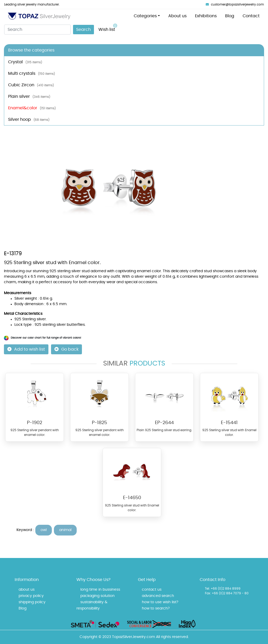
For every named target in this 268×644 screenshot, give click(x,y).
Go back (66, 349)
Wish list (108, 28)
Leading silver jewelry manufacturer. (32, 4)
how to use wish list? (160, 602)
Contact (251, 16)
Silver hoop (29, 119)
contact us (152, 590)
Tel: (207, 589)
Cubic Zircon (31, 85)
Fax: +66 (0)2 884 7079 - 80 (227, 593)
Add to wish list (26, 349)
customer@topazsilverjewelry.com (235, 4)
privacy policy (31, 596)
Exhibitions (206, 16)
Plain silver (29, 96)
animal (65, 530)
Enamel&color (32, 108)
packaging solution (97, 596)
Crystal (25, 62)
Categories (145, 16)
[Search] (37, 30)
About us (177, 16)
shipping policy (32, 602)
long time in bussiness (100, 590)
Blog (230, 16)
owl (44, 530)
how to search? (156, 608)
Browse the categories (31, 50)
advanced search (158, 596)
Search (83, 30)
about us (27, 590)
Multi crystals (32, 73)
